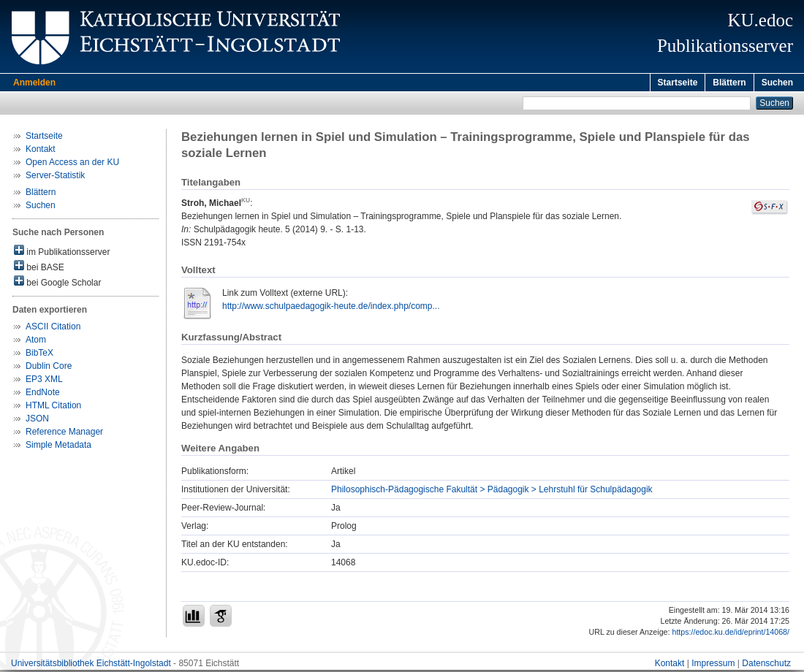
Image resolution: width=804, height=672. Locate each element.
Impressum (713, 665)
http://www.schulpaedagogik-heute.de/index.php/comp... (331, 308)
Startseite (678, 83)
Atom (36, 342)
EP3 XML (44, 381)
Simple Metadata (58, 447)
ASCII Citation (53, 329)
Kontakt (41, 151)
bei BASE (39, 268)
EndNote (43, 394)
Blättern (729, 83)
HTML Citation (53, 408)
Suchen (777, 83)
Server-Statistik (55, 177)
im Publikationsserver (62, 253)
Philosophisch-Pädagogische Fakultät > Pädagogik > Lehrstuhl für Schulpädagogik (492, 492)
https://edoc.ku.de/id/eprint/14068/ (731, 634)
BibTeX (39, 355)
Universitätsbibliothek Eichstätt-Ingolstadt (91, 665)
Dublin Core (49, 368)
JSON (37, 421)
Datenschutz (766, 665)
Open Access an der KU (72, 164)
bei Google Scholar (57, 284)
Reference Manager (64, 434)
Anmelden (34, 83)
